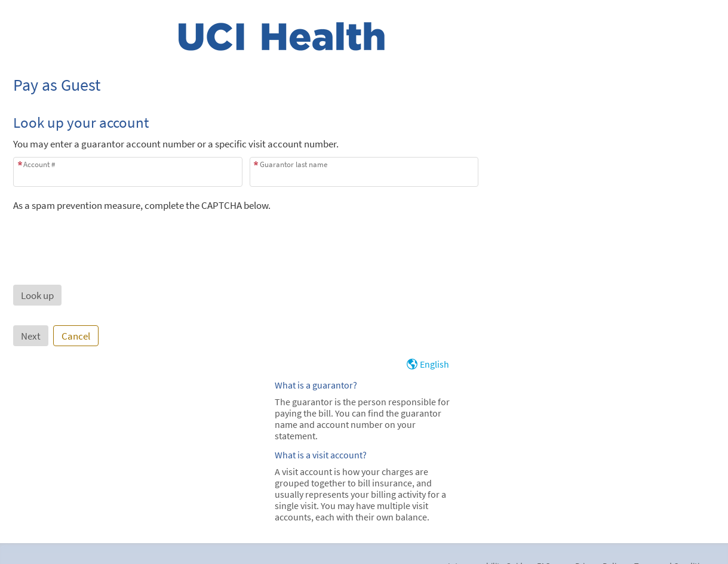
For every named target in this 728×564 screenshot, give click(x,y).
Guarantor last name (294, 164)
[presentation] (104, 235)
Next (31, 336)
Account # (39, 164)
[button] (37, 295)
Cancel (76, 336)
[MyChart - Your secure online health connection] (282, 36)
